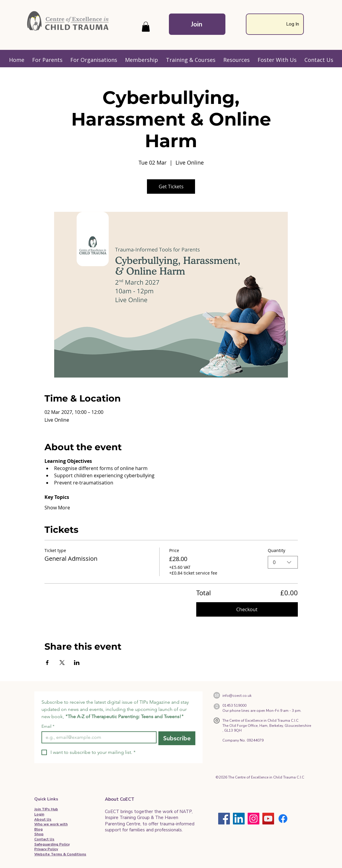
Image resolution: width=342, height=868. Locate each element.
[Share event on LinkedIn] (77, 663)
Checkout (247, 609)
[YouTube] (268, 819)
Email (48, 726)
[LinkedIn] (239, 819)
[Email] (97, 737)
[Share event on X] (62, 663)
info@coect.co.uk (237, 696)
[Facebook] (224, 819)
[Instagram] (253, 819)
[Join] (197, 24)
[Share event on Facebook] (47, 663)
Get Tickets (171, 187)
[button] (146, 27)
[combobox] (283, 562)
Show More (57, 508)
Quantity (276, 550)
